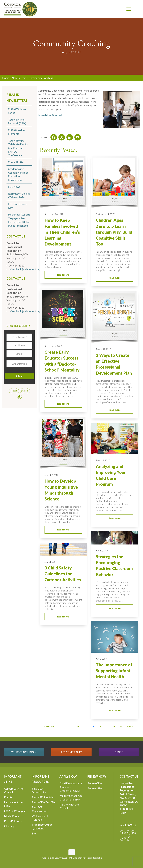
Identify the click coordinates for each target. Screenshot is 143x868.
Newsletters (19, 78)
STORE (119, 752)
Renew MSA (95, 788)
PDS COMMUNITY (71, 752)
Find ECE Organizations (40, 809)
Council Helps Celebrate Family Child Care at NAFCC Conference (18, 148)
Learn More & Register (51, 115)
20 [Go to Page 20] (107, 726)
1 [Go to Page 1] (60, 726)
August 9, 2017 (51, 475)
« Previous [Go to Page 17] (50, 726)
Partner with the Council (69, 806)
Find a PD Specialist (43, 797)
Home (6, 78)
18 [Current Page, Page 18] (92, 726)
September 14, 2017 (105, 214)
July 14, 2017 (51, 562)
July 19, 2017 (102, 551)
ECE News (14, 187)
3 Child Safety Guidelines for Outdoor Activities (63, 574)
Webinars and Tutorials (40, 818)
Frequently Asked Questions (42, 827)
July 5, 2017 (101, 659)
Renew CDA (95, 783)
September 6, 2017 (53, 346)
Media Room (11, 816)
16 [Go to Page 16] (78, 726)
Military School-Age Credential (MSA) (71, 798)
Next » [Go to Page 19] (130, 726)
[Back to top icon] (72, 852)
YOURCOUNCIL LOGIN (24, 752)
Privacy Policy (46, 858)
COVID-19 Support (15, 811)
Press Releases (13, 821)
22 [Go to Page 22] (121, 726)
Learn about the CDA (13, 804)
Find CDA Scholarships (39, 790)
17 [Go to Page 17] (85, 726)
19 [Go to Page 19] (100, 726)
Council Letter (16, 162)
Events (8, 797)
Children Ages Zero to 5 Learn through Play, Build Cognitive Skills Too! (114, 232)
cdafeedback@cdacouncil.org (24, 269)
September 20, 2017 (54, 214)
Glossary (9, 826)
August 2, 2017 (103, 460)
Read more (63, 275)
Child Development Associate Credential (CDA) (71, 787)
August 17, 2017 (103, 349)
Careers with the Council (14, 790)
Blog (35, 833)
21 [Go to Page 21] (114, 726)
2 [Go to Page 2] (66, 726)
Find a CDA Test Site (44, 802)
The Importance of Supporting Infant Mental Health (114, 671)
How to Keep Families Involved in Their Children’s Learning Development (62, 232)
